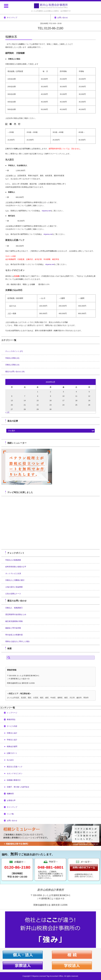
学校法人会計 (12, 740)
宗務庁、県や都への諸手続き (18, 787)
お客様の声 (11, 800)
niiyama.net (46, 211)
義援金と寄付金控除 (13, 628)
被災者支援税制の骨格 (14, 621)
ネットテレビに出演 (13, 573)
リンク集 (10, 814)
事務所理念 (11, 720)
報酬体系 (10, 794)
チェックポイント (14, 351)
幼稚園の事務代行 (14, 780)
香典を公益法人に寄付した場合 (17, 641)
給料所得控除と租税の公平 (16, 567)
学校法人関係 (12, 358)
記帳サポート (12, 753)
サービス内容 (12, 726)
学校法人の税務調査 (13, 560)
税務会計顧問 (12, 746)
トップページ (12, 713)
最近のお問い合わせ (15, 372)
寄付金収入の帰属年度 (14, 635)
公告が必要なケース (13, 594)
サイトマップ (12, 807)
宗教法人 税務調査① (14, 608)
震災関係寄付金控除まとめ (16, 614)
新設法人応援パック (15, 767)
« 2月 (7, 412)
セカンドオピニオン (15, 773)
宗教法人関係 (12, 365)
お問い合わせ (12, 821)
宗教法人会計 (12, 733)
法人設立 (10, 760)
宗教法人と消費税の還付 (15, 580)
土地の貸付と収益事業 (14, 587)
